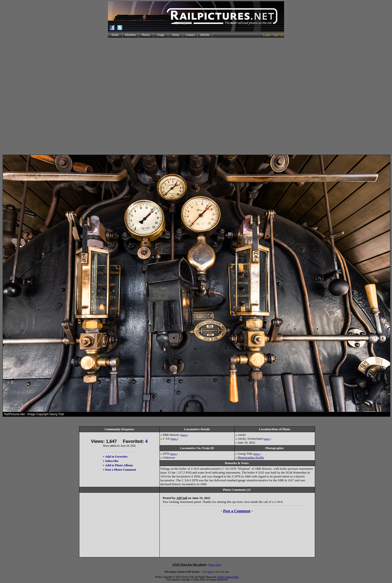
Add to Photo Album (119, 465)
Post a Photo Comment (121, 470)
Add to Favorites (116, 456)
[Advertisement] (195, 96)
